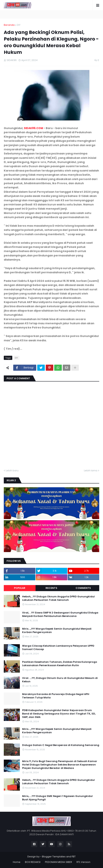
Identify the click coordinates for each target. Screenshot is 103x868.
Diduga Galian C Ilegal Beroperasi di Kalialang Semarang (61, 745)
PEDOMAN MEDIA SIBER (58, 862)
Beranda (9, 25)
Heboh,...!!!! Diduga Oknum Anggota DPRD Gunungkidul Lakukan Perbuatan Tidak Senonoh (58, 598)
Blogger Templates (54, 857)
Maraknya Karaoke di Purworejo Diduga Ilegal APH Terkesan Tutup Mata (56, 696)
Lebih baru (12, 470)
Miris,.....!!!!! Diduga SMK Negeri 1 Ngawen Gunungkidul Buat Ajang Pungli (57, 798)
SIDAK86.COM (33, 128)
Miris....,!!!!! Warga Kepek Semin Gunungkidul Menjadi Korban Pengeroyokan (57, 631)
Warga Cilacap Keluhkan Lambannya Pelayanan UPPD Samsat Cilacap (58, 648)
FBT (74, 857)
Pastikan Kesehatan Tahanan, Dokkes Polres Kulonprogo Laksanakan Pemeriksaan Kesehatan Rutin (60, 664)
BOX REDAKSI (33, 862)
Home (17, 862)
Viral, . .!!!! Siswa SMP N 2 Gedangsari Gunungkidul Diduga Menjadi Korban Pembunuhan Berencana (60, 614)
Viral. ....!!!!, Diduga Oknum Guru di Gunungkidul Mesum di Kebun (60, 680)
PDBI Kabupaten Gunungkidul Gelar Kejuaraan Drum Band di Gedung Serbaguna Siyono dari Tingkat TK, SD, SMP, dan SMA (59, 714)
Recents (51, 588)
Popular (20, 588)
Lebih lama (91, 470)
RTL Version (83, 862)
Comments (83, 588)
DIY (19, 25)
